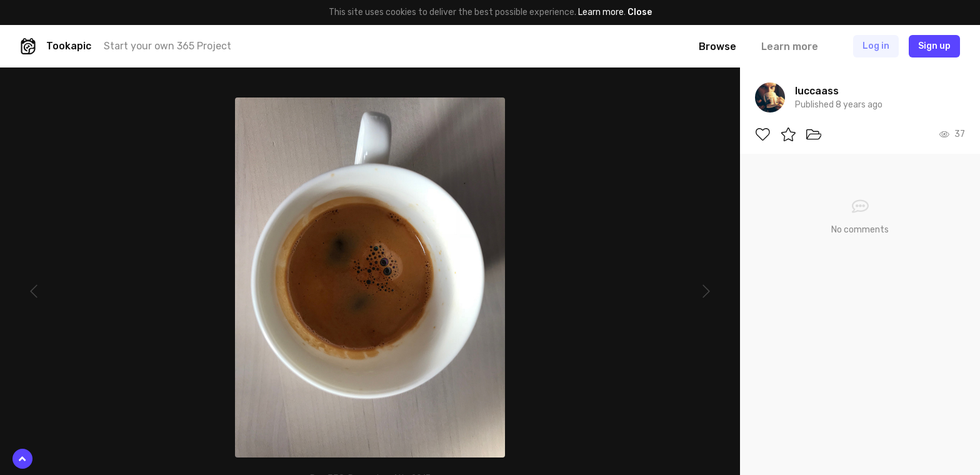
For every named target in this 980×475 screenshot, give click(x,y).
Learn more (601, 12)
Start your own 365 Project (167, 46)
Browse (717, 47)
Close (640, 12)
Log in (876, 46)
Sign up (934, 46)
